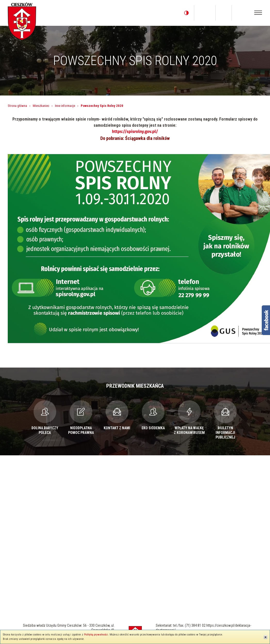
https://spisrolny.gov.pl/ (135, 132)
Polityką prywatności (96, 635)
